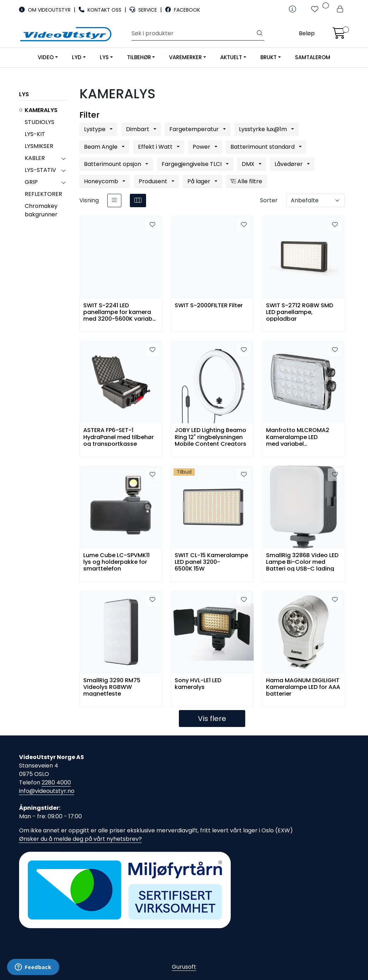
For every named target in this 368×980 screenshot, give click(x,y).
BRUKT (269, 57)
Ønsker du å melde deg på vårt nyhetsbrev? (80, 839)
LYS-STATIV (40, 170)
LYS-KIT (35, 134)
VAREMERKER (185, 57)
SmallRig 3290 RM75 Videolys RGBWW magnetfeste (112, 687)
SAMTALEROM (313, 57)
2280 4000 (56, 782)
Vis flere (212, 719)
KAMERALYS (41, 110)
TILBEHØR (139, 57)
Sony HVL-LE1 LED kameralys (198, 684)
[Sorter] (315, 201)
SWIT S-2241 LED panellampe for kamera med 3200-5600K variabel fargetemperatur (120, 312)
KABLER (35, 158)
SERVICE (144, 10)
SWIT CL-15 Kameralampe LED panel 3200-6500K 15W (211, 562)
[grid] (138, 201)
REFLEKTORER (43, 194)
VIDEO (46, 57)
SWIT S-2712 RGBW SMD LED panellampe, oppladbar (300, 312)
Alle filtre (246, 181)
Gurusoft (184, 967)
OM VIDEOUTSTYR (46, 10)
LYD (77, 57)
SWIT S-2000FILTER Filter (209, 306)
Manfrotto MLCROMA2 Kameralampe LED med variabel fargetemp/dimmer (298, 436)
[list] (114, 201)
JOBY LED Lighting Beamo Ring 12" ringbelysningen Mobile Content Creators (210, 436)
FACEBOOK (183, 10)
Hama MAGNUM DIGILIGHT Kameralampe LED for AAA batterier (303, 687)
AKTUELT (231, 57)
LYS (104, 57)
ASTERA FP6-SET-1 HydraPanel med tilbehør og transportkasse (119, 436)
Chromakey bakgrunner (41, 210)
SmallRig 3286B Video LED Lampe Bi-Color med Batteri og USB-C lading (302, 562)
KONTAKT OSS (101, 10)
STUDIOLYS (40, 122)
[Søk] (194, 33)
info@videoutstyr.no (47, 791)
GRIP (31, 182)
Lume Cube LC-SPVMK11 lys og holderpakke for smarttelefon (116, 562)
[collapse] (63, 158)
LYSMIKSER (39, 146)
